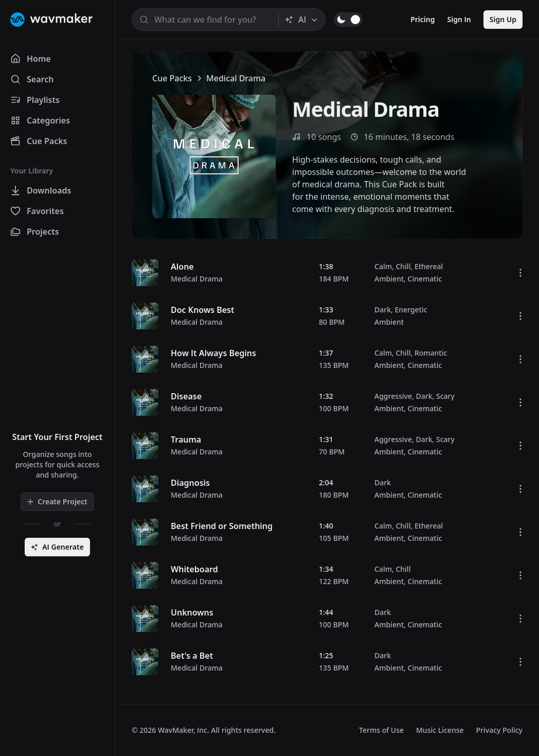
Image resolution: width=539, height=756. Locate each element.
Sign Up (503, 19)
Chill (403, 266)
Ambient (389, 279)
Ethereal (429, 266)
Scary (445, 396)
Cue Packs (172, 78)
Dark (383, 310)
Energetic (411, 310)
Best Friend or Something (222, 526)
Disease (186, 396)
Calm (383, 266)
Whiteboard (194, 569)
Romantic (431, 353)
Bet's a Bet (192, 656)
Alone (182, 267)
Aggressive (393, 396)
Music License (440, 730)
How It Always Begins (213, 353)
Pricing (423, 19)
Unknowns (192, 612)
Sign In (459, 19)
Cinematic (425, 279)
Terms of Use (381, 730)
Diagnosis (190, 483)
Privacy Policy (499, 730)
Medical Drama (197, 279)
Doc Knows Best (203, 310)
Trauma (186, 439)
